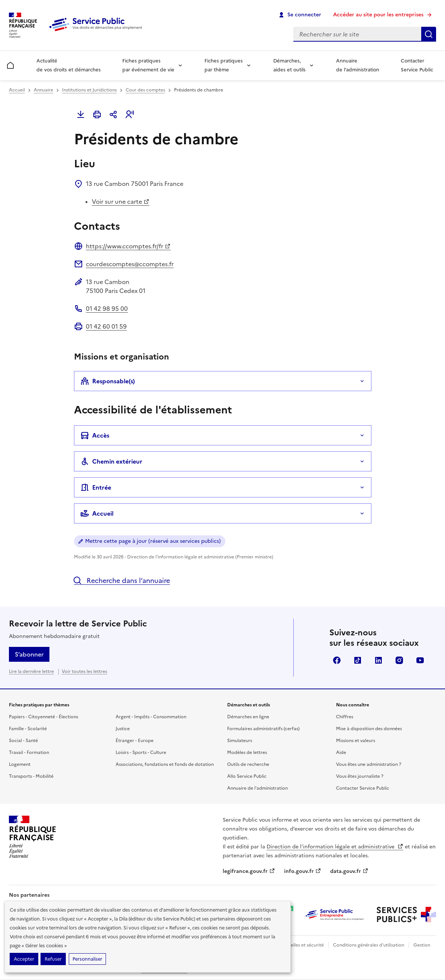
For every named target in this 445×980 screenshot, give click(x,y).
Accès (95, 435)
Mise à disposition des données (369, 729)
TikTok (358, 660)
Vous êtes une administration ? (369, 764)
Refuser (53, 959)
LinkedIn (378, 660)
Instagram (399, 660)
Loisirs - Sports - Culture (141, 752)
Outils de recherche (248, 764)
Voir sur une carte (121, 202)
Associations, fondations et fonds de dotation (165, 764)
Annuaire (43, 90)
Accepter (24, 959)
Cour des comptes (145, 90)
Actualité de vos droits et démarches (69, 65)
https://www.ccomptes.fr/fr (128, 246)
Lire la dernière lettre (31, 671)
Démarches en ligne (248, 717)
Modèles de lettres (247, 752)
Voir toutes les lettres (84, 671)
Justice (123, 729)
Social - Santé (23, 741)
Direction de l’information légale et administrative (335, 847)
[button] (130, 115)
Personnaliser (87, 959)
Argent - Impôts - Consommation (151, 717)
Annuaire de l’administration (358, 65)
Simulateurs (240, 741)
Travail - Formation (29, 752)
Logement (20, 764)
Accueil (17, 90)
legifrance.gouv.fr (249, 871)
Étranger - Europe (135, 741)
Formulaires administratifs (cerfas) (263, 729)
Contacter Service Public (417, 65)
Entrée (96, 487)
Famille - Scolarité (28, 729)
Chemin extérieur (111, 461)
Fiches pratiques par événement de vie (148, 65)
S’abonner (29, 654)
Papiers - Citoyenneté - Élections (43, 717)
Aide (341, 752)
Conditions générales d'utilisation (369, 945)
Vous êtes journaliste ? (360, 776)
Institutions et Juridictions (89, 90)
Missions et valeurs (356, 741)
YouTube (420, 660)
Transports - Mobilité (31, 776)
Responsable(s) (108, 381)
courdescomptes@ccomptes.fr (130, 264)
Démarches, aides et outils (289, 65)
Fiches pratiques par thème (224, 65)
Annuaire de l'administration (257, 788)
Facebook (337, 660)
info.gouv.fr (303, 871)
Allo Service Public (247, 776)
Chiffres (345, 717)
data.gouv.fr (349, 871)
